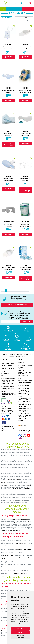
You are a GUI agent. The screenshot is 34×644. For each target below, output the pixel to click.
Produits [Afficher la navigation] (15, 9)
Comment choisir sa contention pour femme (12, 530)
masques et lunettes (18, 573)
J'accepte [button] (20, 628)
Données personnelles (24, 377)
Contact (4, 377)
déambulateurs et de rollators (23, 550)
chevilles (14, 523)
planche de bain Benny (8, 556)
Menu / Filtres (7, 18)
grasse (3, 483)
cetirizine (17, 484)
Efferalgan (10, 480)
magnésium (26, 489)
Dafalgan (18, 480)
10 (24, 290)
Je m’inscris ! (26, 322)
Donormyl (29, 486)
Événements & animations (25, 366)
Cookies (21, 379)
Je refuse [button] (20, 632)
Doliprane (17, 478)
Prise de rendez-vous (24, 364)
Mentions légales (23, 375)
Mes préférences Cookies (25, 380)
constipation (4, 484)
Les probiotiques (5, 631)
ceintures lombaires (24, 520)
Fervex (4, 486)
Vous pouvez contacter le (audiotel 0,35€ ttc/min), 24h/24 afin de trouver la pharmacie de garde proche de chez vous (25, 402)
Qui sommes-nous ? (7, 374)
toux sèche (27, 481)
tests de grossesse (17, 489)
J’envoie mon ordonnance (17, 305)
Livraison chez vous (24, 422)
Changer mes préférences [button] (20, 637)
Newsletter (4, 375)
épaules (3, 523)
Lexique (21, 367)
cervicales (28, 521)
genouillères (16, 520)
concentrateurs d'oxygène (26, 572)
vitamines (18, 490)
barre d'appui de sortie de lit (22, 544)
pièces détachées (12, 566)
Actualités (21, 362)
